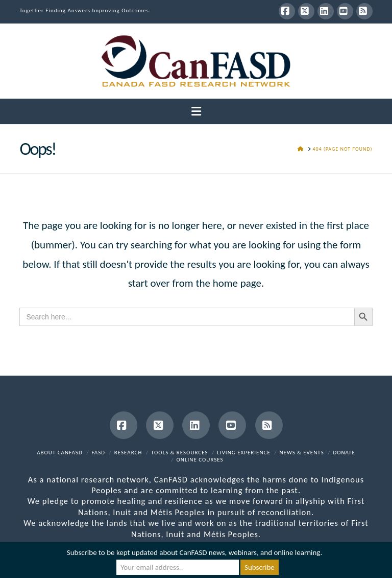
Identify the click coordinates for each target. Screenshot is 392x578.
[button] (196, 112)
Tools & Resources (179, 453)
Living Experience (244, 453)
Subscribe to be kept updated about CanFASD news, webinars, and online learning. (194, 552)
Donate (344, 453)
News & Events (302, 453)
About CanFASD (60, 453)
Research (128, 453)
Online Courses (200, 460)
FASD (98, 453)
